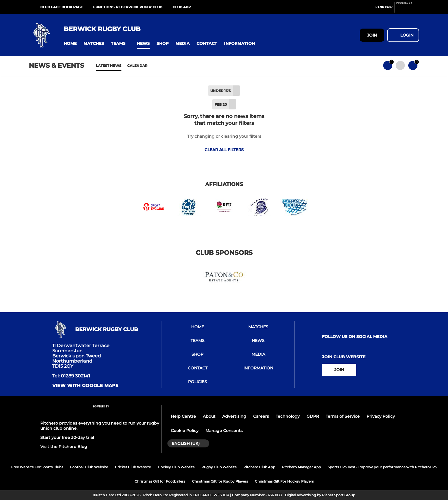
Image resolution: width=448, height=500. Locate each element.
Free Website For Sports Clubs (37, 467)
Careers (261, 416)
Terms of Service (343, 416)
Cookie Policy (185, 431)
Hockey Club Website (176, 467)
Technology (288, 416)
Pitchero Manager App (301, 467)
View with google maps (85, 386)
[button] (70, 44)
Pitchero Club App (259, 467)
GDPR (313, 416)
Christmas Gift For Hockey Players (284, 481)
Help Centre (183, 416)
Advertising (234, 416)
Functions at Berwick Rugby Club (128, 7)
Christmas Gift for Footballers (160, 481)
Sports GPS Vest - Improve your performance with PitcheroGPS (382, 467)
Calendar (137, 66)
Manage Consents (224, 431)
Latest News (109, 66)
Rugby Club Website (219, 467)
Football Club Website (89, 467)
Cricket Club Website (133, 467)
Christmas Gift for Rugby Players (220, 481)
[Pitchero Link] (408, 9)
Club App (182, 7)
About (209, 416)
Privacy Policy (381, 416)
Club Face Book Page (62, 7)
